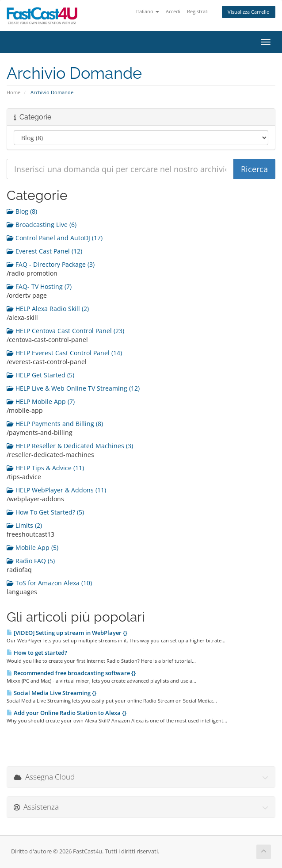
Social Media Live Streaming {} (51, 693)
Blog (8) (22, 211)
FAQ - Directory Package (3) (51, 264)
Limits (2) (24, 525)
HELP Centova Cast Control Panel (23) (65, 331)
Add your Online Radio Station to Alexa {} (67, 713)
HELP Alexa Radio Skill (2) (48, 309)
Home (13, 92)
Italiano (148, 11)
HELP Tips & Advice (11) (45, 468)
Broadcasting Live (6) (42, 225)
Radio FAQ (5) (31, 561)
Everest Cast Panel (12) (44, 251)
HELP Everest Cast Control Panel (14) (64, 353)
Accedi (173, 11)
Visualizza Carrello (249, 12)
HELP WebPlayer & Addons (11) (56, 490)
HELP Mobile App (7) (41, 401)
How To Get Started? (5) (45, 512)
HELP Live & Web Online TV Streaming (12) (73, 388)
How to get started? (37, 653)
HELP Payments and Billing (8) (55, 424)
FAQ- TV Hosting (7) (39, 286)
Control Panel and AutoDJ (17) (55, 238)
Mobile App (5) (32, 547)
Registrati (198, 11)
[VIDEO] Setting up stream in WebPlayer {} (67, 633)
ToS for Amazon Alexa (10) (49, 583)
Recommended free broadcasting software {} (71, 673)
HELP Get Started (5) (40, 375)
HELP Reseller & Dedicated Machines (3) (70, 446)
